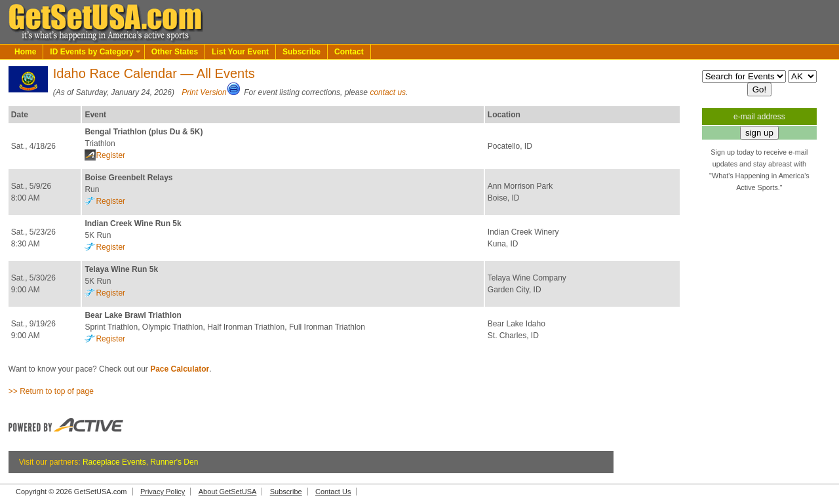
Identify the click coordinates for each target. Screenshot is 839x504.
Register (110, 155)
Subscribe (302, 52)
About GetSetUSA (228, 492)
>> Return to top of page (51, 391)
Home (25, 52)
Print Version (204, 92)
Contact (349, 52)
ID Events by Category (91, 52)
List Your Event (240, 52)
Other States (175, 52)
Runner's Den (174, 462)
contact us (388, 92)
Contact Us (333, 492)
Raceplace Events (114, 462)
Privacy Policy (163, 492)
